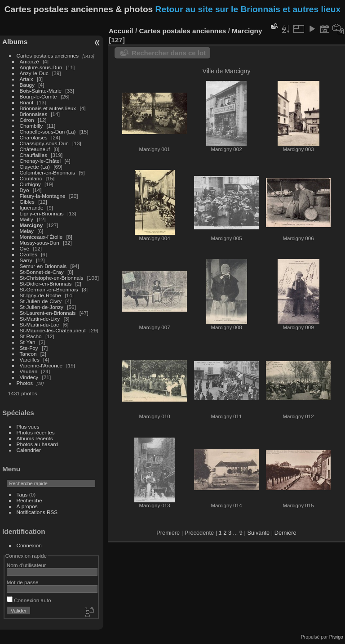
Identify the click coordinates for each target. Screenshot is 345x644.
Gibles (27, 202)
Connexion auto (29, 600)
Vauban (29, 371)
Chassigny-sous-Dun (44, 143)
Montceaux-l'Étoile (41, 237)
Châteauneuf (35, 149)
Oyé (25, 248)
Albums (15, 42)
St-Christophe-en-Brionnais (52, 278)
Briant (27, 102)
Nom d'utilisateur (26, 565)
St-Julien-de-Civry (41, 301)
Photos (25, 383)
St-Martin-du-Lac (40, 324)
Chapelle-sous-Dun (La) (48, 132)
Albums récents (35, 438)
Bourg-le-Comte (38, 96)
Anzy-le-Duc (34, 73)
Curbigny (30, 184)
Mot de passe (23, 582)
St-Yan (28, 342)
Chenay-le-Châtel (40, 161)
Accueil (121, 31)
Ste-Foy (29, 348)
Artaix (27, 79)
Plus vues (28, 427)
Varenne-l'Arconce (41, 365)
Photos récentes (36, 432)
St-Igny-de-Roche (40, 295)
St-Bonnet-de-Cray (42, 272)
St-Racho (31, 336)
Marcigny (31, 225)
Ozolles (29, 254)
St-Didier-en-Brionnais (46, 284)
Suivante (258, 533)
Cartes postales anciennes (48, 56)
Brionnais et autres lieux (48, 108)
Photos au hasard (37, 444)
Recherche (29, 500)
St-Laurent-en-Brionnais (48, 313)
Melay (27, 231)
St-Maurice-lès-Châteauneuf (53, 330)
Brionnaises (33, 114)
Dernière (285, 533)
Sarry (26, 260)
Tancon (28, 354)
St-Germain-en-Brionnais (49, 289)
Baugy (27, 85)
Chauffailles (33, 155)
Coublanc (31, 178)
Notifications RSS (37, 512)
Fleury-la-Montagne (43, 196)
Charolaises (34, 137)
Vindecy (29, 377)
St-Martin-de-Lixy (40, 319)
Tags (22, 494)
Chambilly (31, 126)
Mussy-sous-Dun (40, 243)
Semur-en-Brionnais (43, 266)
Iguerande (32, 208)
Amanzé (29, 61)
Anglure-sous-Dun (41, 67)
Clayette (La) (35, 167)
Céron (27, 120)
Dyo (24, 190)
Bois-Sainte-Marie (41, 91)
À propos (27, 506)
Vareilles (30, 360)
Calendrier (29, 450)
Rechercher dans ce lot (169, 53)
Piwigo (336, 637)
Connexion (29, 545)
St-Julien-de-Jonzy (42, 307)
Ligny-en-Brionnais (42, 213)
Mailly (27, 219)
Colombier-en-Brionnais (48, 172)
